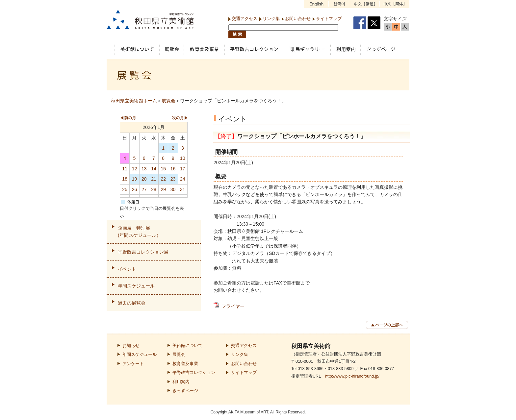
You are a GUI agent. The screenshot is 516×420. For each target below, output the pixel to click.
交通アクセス (245, 19)
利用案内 (181, 382)
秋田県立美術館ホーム (134, 101)
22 (163, 179)
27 (144, 189)
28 (154, 189)
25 (125, 189)
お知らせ (131, 346)
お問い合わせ (298, 19)
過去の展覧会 (132, 303)
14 (154, 169)
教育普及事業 (185, 364)
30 (173, 189)
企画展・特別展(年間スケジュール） (139, 232)
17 (183, 169)
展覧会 (168, 101)
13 (144, 169)
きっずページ (185, 391)
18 (125, 179)
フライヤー (233, 306)
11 (125, 169)
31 (183, 189)
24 (183, 179)
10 (183, 158)
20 (144, 179)
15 (163, 169)
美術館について (187, 346)
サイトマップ (329, 19)
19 (135, 179)
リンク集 (271, 19)
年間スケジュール (136, 286)
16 (173, 169)
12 (135, 169)
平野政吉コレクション (194, 373)
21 (154, 179)
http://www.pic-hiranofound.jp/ (352, 376)
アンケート (133, 364)
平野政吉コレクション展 (143, 252)
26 (135, 189)
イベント (127, 269)
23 (173, 179)
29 (163, 189)
